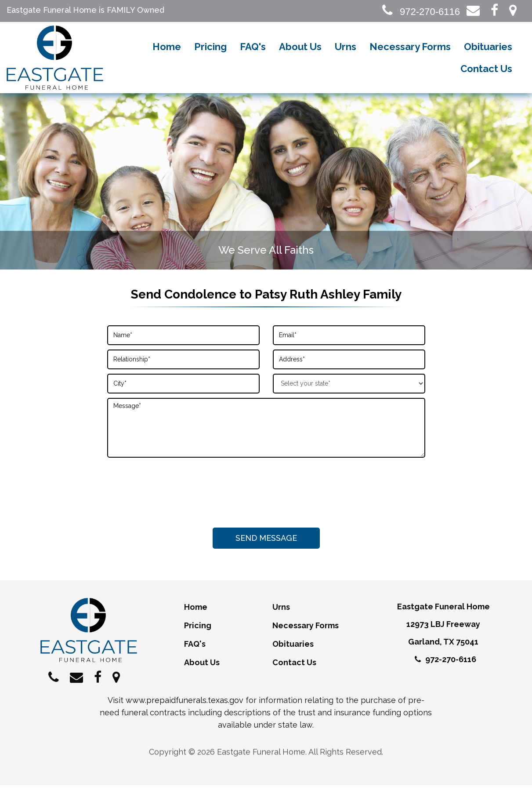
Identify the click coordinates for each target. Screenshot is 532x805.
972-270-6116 (421, 12)
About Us (300, 57)
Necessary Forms (410, 57)
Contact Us (486, 79)
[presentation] (266, 509)
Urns (346, 57)
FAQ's (253, 57)
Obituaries (488, 57)
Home (167, 57)
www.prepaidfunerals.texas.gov (185, 720)
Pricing (210, 57)
